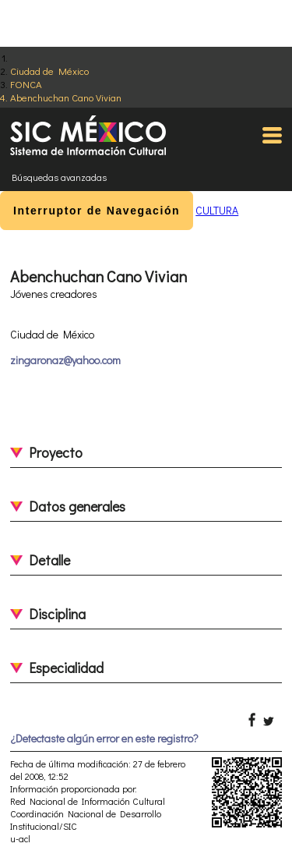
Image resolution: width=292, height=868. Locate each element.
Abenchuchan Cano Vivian (66, 97)
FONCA (26, 84)
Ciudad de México (49, 71)
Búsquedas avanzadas (59, 177)
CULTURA (217, 210)
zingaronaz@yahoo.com (65, 360)
